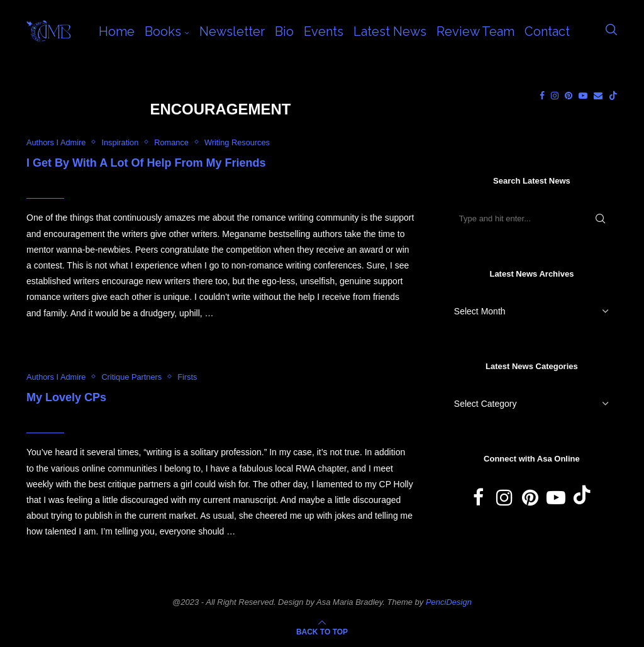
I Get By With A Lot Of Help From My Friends (146, 163)
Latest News (390, 31)
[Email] (598, 96)
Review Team (475, 31)
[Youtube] (583, 96)
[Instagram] (555, 96)
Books (163, 31)
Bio (284, 31)
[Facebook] (542, 96)
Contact (547, 31)
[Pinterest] (569, 96)
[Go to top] (322, 631)
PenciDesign (449, 602)
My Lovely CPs (66, 398)
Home (117, 31)
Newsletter (232, 31)
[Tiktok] (613, 96)
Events (324, 31)
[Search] (611, 31)
